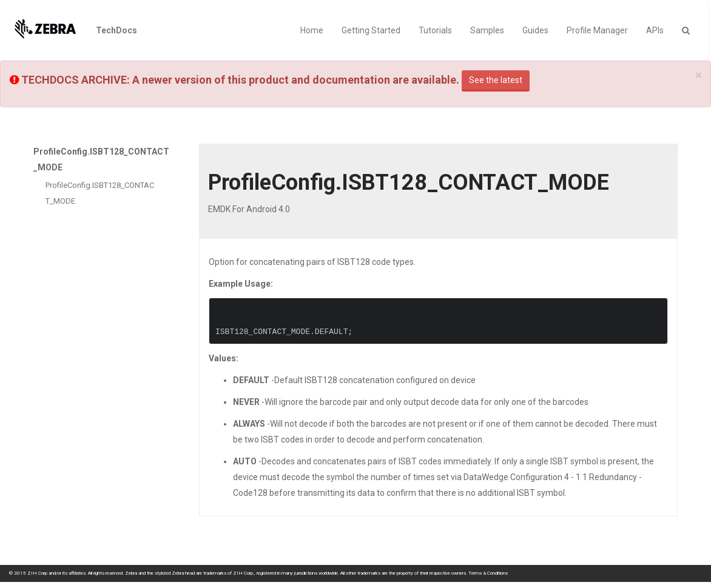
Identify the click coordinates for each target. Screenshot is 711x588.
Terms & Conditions (488, 573)
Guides (535, 30)
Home (312, 30)
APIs (655, 30)
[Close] (699, 75)
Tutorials (435, 30)
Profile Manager (597, 30)
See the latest (496, 80)
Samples (487, 30)
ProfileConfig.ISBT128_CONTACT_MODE (100, 193)
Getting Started (371, 30)
